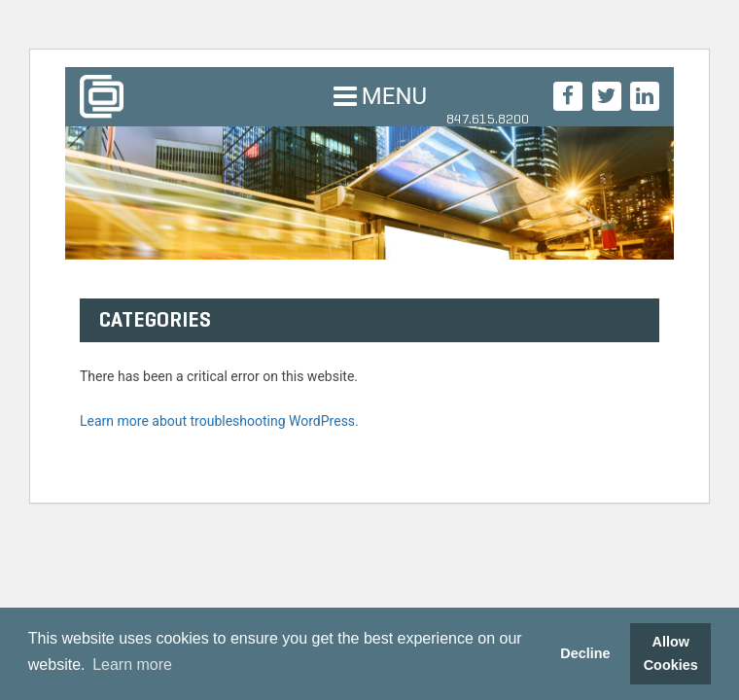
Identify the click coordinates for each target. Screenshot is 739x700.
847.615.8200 (488, 119)
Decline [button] (585, 653)
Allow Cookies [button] (671, 653)
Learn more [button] (132, 665)
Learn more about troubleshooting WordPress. (219, 421)
